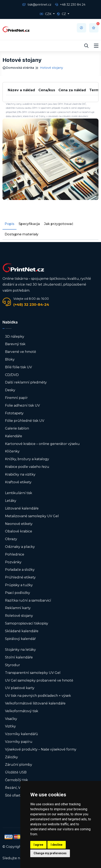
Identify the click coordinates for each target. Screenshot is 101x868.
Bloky (10, 359)
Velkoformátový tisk (22, 711)
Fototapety (14, 413)
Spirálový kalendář (20, 639)
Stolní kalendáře (19, 657)
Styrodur (13, 665)
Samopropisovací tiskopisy (27, 623)
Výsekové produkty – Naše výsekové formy (41, 749)
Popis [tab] (9, 224)
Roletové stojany (19, 616)
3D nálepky (15, 337)
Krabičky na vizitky (20, 474)
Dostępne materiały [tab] (21, 234)
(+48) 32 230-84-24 (31, 305)
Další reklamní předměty (26, 382)
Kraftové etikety (18, 482)
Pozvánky (13, 562)
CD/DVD (12, 375)
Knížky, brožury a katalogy (27, 459)
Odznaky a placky (20, 547)
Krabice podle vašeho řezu (27, 467)
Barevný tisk (15, 344)
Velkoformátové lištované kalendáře (35, 703)
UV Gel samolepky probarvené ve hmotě (39, 680)
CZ (62, 14)
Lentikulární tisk (19, 493)
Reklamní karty (18, 608)
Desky (10, 390)
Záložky (11, 757)
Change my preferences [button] (50, 853)
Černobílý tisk (16, 780)
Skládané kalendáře (22, 631)
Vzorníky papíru (19, 742)
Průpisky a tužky (19, 585)
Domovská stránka (18, 68)
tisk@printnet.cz (37, 5)
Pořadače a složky (20, 570)
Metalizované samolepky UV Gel (32, 516)
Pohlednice (15, 554)
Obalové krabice (19, 531)
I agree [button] (38, 845)
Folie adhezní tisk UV (22, 405)
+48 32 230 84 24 (70, 5)
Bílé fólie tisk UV (18, 367)
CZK (46, 14)
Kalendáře (14, 436)
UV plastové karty (20, 688)
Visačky (11, 719)
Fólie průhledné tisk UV (25, 421)
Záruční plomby (19, 765)
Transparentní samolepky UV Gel (33, 673)
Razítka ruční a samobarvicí (28, 600)
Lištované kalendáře (22, 508)
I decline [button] (57, 845)
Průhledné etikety (20, 577)
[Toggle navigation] (96, 46)
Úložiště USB (16, 772)
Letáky (11, 501)
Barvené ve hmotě (21, 352)
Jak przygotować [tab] (59, 224)
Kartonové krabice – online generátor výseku (42, 444)
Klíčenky (12, 451)
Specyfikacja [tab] (29, 224)
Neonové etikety (19, 524)
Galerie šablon (17, 428)
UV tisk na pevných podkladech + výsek (38, 696)
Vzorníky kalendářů (21, 734)
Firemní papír (16, 398)
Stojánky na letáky (20, 650)
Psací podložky (18, 593)
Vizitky (10, 726)
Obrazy (11, 539)
